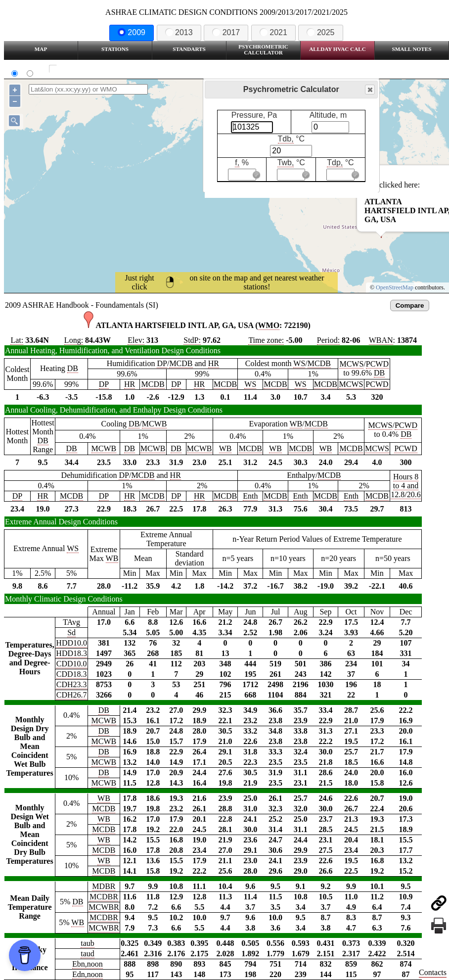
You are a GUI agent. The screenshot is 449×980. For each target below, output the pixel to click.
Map (41, 49)
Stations (115, 49)
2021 (273, 32)
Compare (410, 305)
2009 (132, 32)
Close (369, 90)
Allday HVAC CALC (337, 49)
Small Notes (412, 49)
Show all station (82, 69)
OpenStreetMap (395, 287)
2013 (179, 32)
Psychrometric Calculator (263, 49)
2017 (226, 32)
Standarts (189, 49)
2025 (320, 32)
